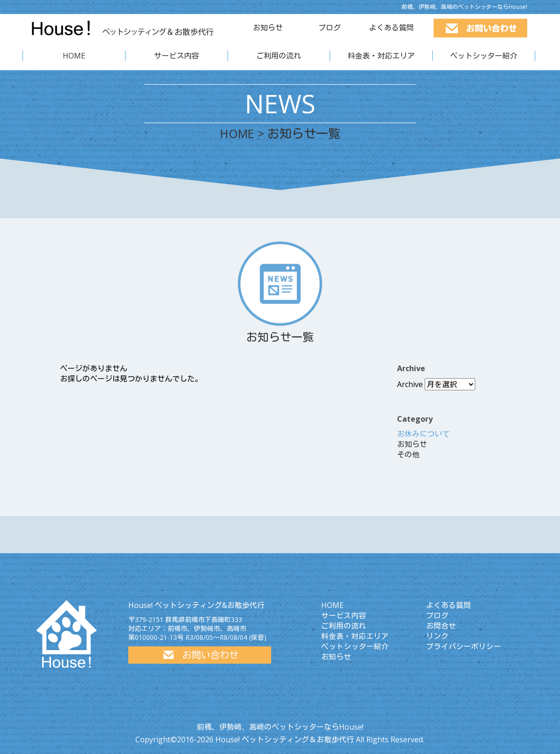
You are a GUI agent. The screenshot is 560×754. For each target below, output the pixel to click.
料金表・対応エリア (381, 56)
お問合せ (441, 626)
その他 (408, 454)
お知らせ (268, 28)
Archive (410, 384)
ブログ (330, 28)
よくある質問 (391, 28)
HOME (74, 56)
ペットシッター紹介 (484, 56)
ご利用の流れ (279, 56)
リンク (437, 636)
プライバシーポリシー (464, 646)
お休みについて (423, 434)
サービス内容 (177, 56)
